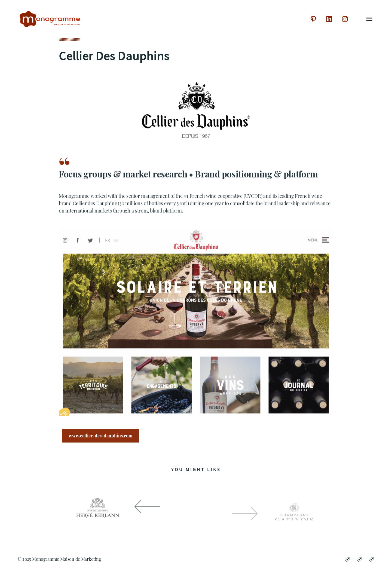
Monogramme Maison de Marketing (67, 559)
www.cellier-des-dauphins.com (100, 436)
